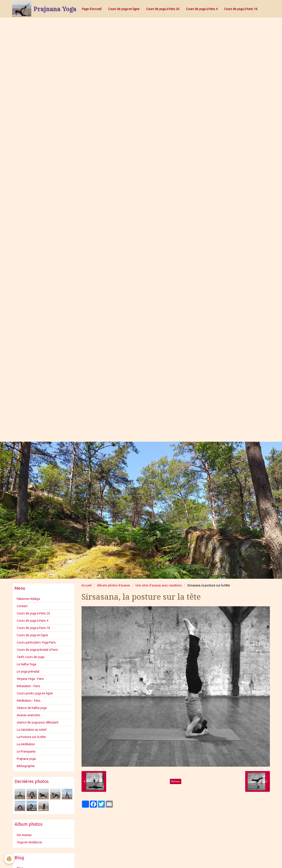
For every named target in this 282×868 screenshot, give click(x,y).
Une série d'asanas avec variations (159, 585)
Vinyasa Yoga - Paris (30, 679)
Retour (176, 781)
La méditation (26, 744)
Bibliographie (26, 766)
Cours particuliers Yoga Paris (36, 642)
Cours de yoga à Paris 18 (241, 9)
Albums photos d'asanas (114, 585)
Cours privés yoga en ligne (35, 693)
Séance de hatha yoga (32, 708)
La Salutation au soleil (32, 730)
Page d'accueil (92, 9)
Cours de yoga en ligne (124, 9)
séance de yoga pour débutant (38, 722)
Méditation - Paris (29, 701)
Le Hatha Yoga (26, 664)
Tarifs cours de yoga (31, 657)
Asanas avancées (29, 715)
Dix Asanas (24, 835)
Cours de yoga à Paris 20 (163, 9)
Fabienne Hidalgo (28, 599)
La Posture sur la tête (31, 737)
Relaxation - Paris (28, 686)
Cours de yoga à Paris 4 (202, 9)
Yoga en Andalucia (29, 842)
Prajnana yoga (26, 759)
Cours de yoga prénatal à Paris (37, 650)
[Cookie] (9, 859)
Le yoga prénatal (28, 671)
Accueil (87, 585)
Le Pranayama (26, 751)
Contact (22, 606)
